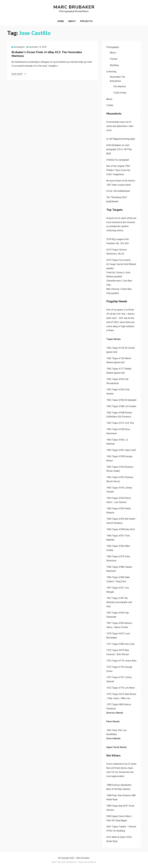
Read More (17, 74)
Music (113, 53)
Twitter (110, 105)
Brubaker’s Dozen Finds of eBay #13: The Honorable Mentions (47, 54)
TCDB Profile (120, 93)
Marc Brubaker (74, 7)
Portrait (114, 59)
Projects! (86, 21)
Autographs (19, 47)
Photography (113, 47)
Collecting (111, 72)
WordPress (92, 862)
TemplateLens (71, 862)
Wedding (114, 65)
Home (61, 21)
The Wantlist (119, 86)
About (72, 21)
